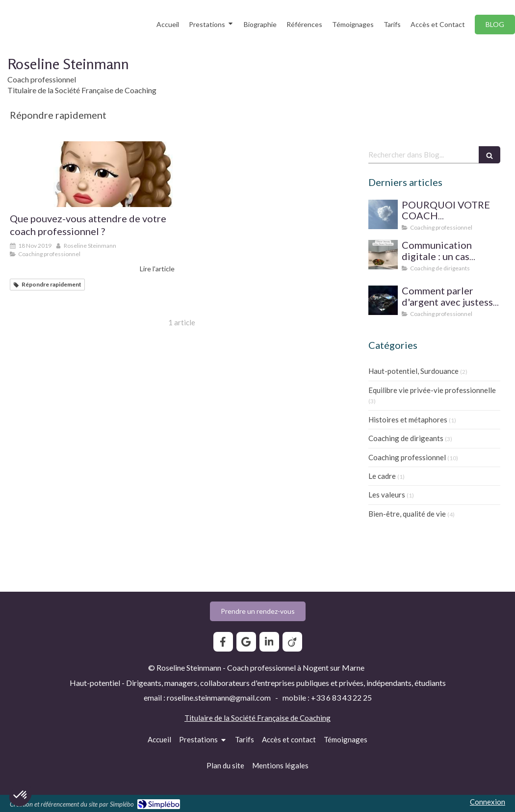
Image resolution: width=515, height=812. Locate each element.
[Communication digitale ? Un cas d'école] (383, 255)
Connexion (488, 802)
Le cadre (382, 476)
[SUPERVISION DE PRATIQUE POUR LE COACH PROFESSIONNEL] (383, 214)
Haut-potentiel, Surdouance (413, 371)
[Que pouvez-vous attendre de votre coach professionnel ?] (92, 174)
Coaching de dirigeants (406, 438)
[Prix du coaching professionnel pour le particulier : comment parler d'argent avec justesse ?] (383, 300)
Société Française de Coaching (281, 718)
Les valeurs (387, 495)
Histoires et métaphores (408, 419)
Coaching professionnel (407, 457)
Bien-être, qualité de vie (407, 514)
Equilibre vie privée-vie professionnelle (432, 390)
